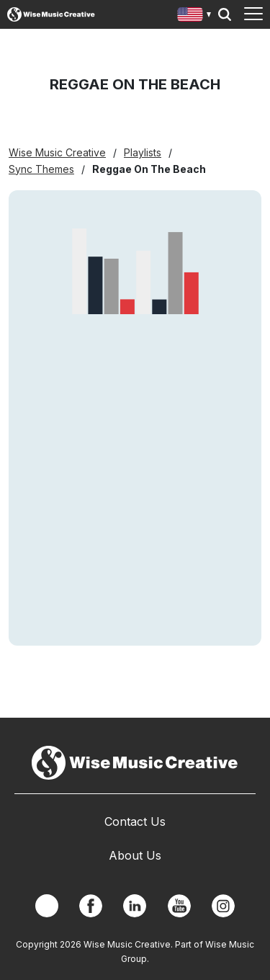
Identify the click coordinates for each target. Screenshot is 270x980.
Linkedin (135, 906)
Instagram (223, 906)
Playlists (143, 152)
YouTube (179, 906)
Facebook (91, 906)
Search (225, 14)
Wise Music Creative (57, 152)
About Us (135, 855)
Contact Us (135, 821)
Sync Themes (41, 169)
